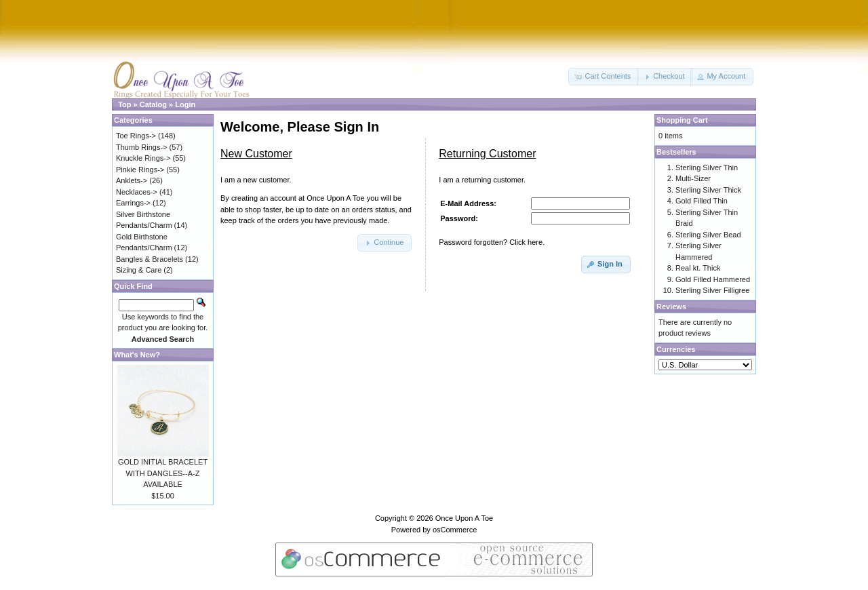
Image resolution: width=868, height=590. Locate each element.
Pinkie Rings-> (140, 170)
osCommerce (455, 530)
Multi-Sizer (693, 178)
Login (185, 104)
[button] (604, 77)
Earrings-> (133, 203)
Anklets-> (132, 180)
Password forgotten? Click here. (492, 242)
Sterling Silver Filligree (712, 290)
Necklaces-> (137, 192)
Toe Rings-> (136, 136)
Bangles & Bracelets (150, 259)
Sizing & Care (139, 270)
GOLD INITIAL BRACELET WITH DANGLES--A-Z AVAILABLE (163, 473)
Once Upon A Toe (464, 518)
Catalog (153, 104)
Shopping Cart (682, 120)
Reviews (671, 307)
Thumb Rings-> (142, 147)
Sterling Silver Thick (708, 190)
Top (124, 104)
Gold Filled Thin (702, 201)
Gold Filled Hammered (713, 279)
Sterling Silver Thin (707, 168)
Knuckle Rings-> (143, 158)
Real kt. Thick (698, 268)
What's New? (137, 355)
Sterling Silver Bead (708, 235)
